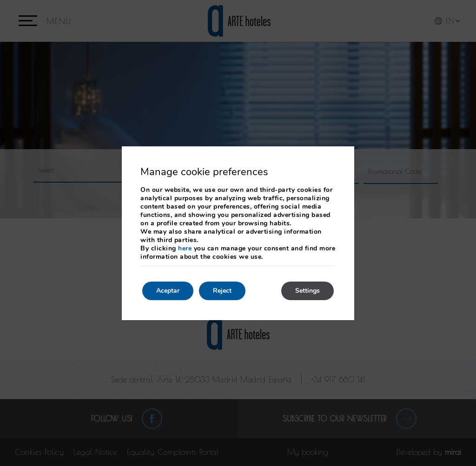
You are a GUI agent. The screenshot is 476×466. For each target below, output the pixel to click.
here (185, 248)
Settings (307, 291)
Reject (222, 291)
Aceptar (168, 291)
